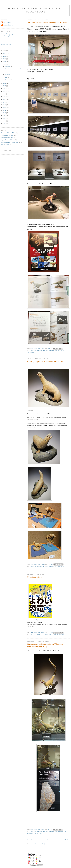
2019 (5, 89)
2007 (5, 121)
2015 (5, 99)
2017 (5, 94)
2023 (5, 61)
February (7, 80)
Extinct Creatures (6, 23)
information (60, 832)
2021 (5, 83)
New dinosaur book (35, 577)
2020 (5, 86)
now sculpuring (5, 145)
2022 (5, 64)
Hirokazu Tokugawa (7, 25)
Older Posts (67, 840)
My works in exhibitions (8, 140)
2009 (5, 116)
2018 (5, 91)
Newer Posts (31, 840)
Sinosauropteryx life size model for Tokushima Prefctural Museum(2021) (45, 645)
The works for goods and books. (53, 635)
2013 (5, 105)
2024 (5, 59)
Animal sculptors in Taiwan (9, 133)
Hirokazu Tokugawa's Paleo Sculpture (36, 10)
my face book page (6, 45)
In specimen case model (8, 135)
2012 (5, 107)
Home (49, 840)
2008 (5, 118)
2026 (5, 53)
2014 (5, 102)
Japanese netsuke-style (7, 138)
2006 (5, 124)
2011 (5, 110)
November (8, 74)
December (8, 67)
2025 (5, 56)
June (6, 77)
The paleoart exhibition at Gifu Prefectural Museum (47, 23)
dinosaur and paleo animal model (43, 351)
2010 (5, 113)
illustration (36, 635)
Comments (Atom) (40, 844)
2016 (5, 97)
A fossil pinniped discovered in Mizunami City (45, 361)
